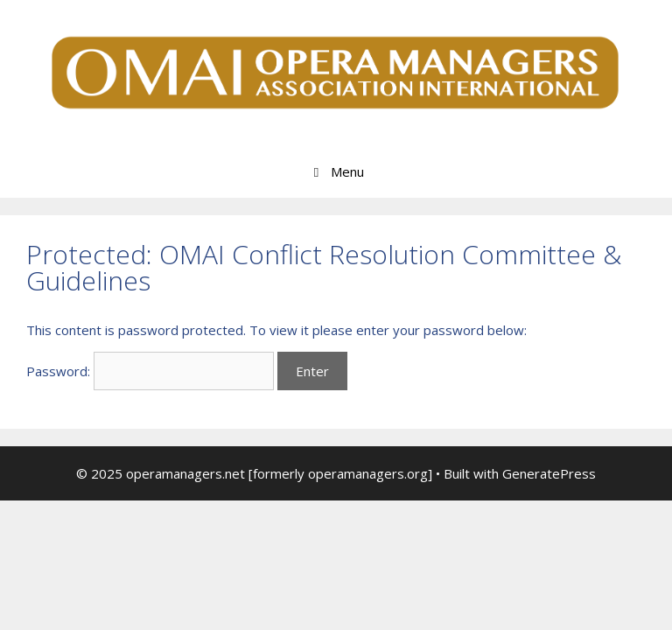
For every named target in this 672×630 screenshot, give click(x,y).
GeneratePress (549, 473)
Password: (150, 371)
